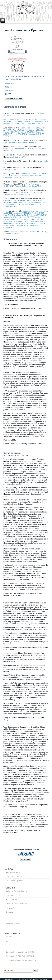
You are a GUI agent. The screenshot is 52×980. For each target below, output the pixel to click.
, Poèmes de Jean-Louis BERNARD (23, 193)
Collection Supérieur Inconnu (17, 904)
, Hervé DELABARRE (28, 223)
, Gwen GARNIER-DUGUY (22, 203)
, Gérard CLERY (33, 219)
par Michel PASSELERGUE (32, 192)
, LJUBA (44, 215)
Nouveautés (10, 908)
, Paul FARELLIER (22, 176)
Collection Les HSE (13, 895)
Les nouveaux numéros (15, 876)
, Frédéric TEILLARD (35, 130)
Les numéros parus (13, 872)
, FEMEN (40, 205)
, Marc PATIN (21, 219)
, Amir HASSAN (34, 215)
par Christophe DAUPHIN (21, 149)
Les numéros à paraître (15, 881)
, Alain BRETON (36, 176)
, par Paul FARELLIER (39, 122)
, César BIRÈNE (18, 201)
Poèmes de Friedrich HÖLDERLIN (33, 232)
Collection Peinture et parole (16, 891)
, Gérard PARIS (31, 201)
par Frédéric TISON (18, 157)
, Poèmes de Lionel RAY (27, 142)
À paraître (10, 912)
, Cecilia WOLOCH (38, 221)
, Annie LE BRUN (23, 221)
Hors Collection (12, 900)
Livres (8, 941)
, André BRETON (28, 217)
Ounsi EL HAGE (27, 120)
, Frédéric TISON (38, 213)
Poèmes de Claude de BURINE (34, 174)
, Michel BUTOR (21, 215)
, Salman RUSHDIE (29, 205)
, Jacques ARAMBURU (22, 213)
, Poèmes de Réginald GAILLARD (27, 186)
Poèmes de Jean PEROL (31, 128)
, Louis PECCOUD (19, 134)
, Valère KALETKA (27, 132)
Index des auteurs (13, 924)
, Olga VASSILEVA (19, 130)
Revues (9, 937)
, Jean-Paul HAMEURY (21, 122)
